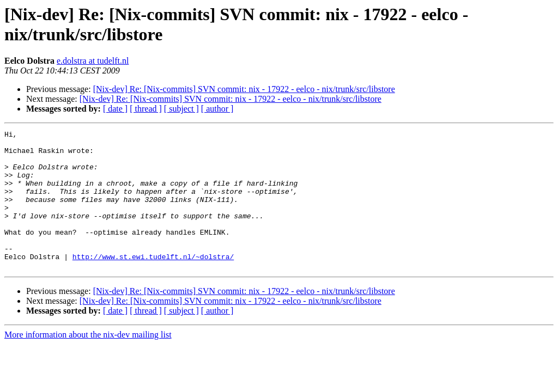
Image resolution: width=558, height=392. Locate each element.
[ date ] (115, 109)
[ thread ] (146, 109)
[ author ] (217, 109)
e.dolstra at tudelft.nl (93, 61)
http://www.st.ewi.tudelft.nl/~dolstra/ (153, 283)
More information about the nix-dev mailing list (88, 362)
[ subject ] (181, 109)
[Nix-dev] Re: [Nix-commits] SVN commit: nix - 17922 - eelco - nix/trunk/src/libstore (244, 89)
